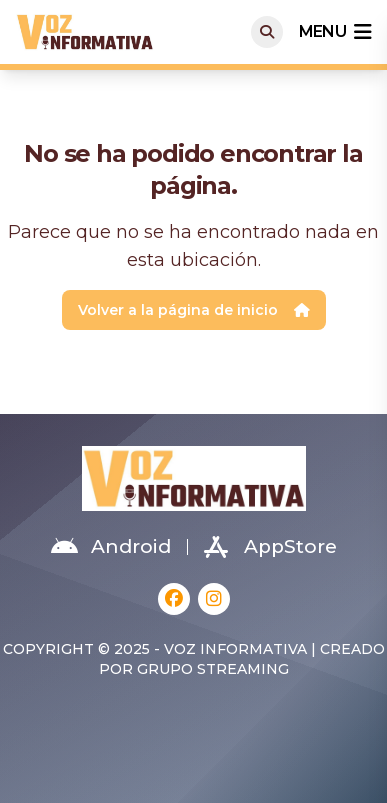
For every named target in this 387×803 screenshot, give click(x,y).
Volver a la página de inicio (194, 310)
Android (111, 547)
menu (335, 32)
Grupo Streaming (213, 669)
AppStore (270, 547)
